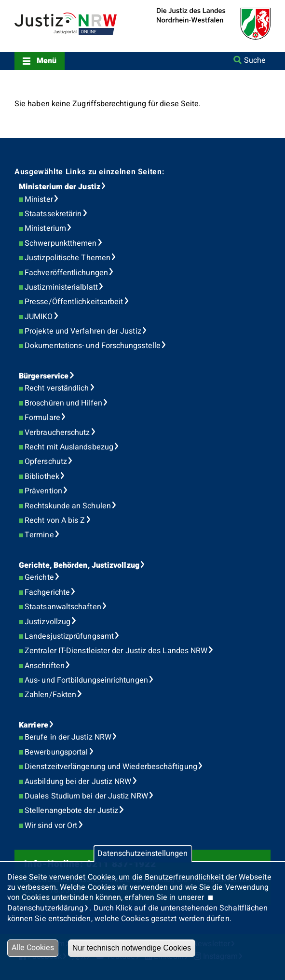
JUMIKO (39, 317)
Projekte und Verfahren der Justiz (83, 331)
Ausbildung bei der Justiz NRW (78, 782)
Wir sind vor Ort (51, 826)
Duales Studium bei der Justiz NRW (86, 796)
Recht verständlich (57, 388)
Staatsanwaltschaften (63, 607)
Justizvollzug (47, 622)
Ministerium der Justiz (60, 187)
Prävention (43, 491)
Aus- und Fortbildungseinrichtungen (86, 680)
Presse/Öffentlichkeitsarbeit (74, 302)
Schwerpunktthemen (61, 243)
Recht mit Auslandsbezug (69, 447)
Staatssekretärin (53, 214)
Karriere (34, 725)
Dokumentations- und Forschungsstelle (93, 346)
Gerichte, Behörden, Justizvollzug (79, 565)
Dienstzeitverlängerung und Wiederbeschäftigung (111, 767)
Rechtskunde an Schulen (68, 506)
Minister (39, 199)
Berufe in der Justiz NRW (68, 737)
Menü (47, 61)
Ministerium (45, 228)
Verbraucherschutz (57, 433)
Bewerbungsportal (56, 752)
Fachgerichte (47, 592)
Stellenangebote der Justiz (71, 811)
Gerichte (39, 577)
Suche (255, 60)
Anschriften (45, 666)
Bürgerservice (44, 376)
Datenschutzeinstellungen (142, 854)
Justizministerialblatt (61, 287)
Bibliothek (42, 476)
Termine (39, 535)
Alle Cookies (33, 948)
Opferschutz (46, 462)
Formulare (42, 418)
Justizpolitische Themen (68, 258)
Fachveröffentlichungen (66, 273)
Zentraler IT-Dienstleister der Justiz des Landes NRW (116, 651)
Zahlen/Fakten (50, 695)
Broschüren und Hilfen (63, 403)
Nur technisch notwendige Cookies (132, 948)
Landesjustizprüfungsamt (69, 636)
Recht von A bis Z (55, 520)
